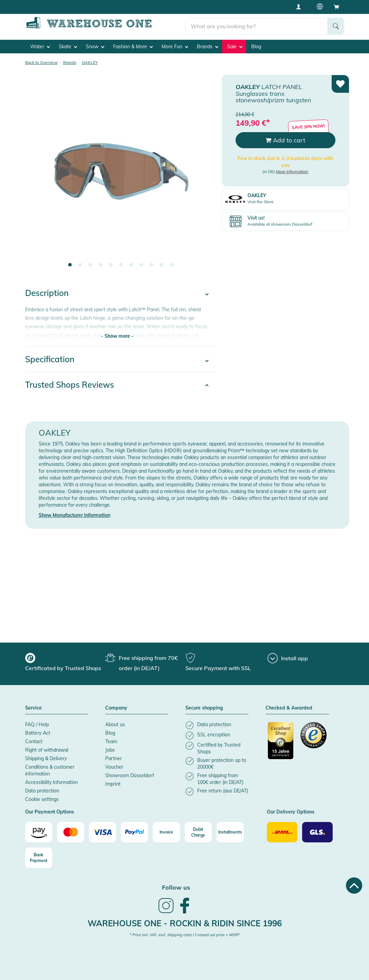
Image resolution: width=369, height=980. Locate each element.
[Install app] (288, 657)
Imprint (113, 782)
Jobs (110, 748)
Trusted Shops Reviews (70, 383)
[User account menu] (301, 6)
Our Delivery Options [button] (291, 810)
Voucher (114, 765)
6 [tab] (121, 263)
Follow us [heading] (176, 886)
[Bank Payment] (39, 856)
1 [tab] (70, 263)
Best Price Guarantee (133, 7)
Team (111, 740)
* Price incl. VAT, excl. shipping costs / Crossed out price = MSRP (185, 933)
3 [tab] (90, 263)
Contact (34, 740)
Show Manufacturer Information (75, 513)
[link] (166, 910)
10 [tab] (162, 263)
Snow (95, 45)
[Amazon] (39, 830)
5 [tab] (111, 263)
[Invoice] (166, 830)
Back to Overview (41, 60)
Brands (208, 45)
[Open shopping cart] (336, 6)
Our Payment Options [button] (50, 810)
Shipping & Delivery (46, 757)
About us (115, 723)
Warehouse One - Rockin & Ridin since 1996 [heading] (185, 921)
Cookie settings (42, 798)
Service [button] (33, 706)
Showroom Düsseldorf (130, 774)
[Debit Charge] (198, 830)
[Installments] (230, 830)
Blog (256, 45)
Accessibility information (51, 781)
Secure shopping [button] (204, 706)
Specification (50, 357)
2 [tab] (80, 263)
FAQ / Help (37, 723)
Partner (114, 757)
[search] (256, 24)
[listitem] (217, 724)
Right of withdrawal (47, 748)
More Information (292, 170)
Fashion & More (133, 45)
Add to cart (285, 138)
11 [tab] (172, 263)
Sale (235, 45)
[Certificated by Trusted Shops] (281, 742)
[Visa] (103, 830)
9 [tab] (151, 263)
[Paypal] (134, 830)
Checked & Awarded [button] (289, 706)
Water (40, 45)
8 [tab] (141, 263)
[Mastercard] (71, 830)
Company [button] (116, 706)
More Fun (175, 45)
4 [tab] (100, 263)
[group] (64, 661)
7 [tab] (131, 263)
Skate (68, 45)
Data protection (42, 789)
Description (47, 291)
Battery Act (38, 731)
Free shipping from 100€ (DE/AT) (64, 7)
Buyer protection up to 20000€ (200, 7)
